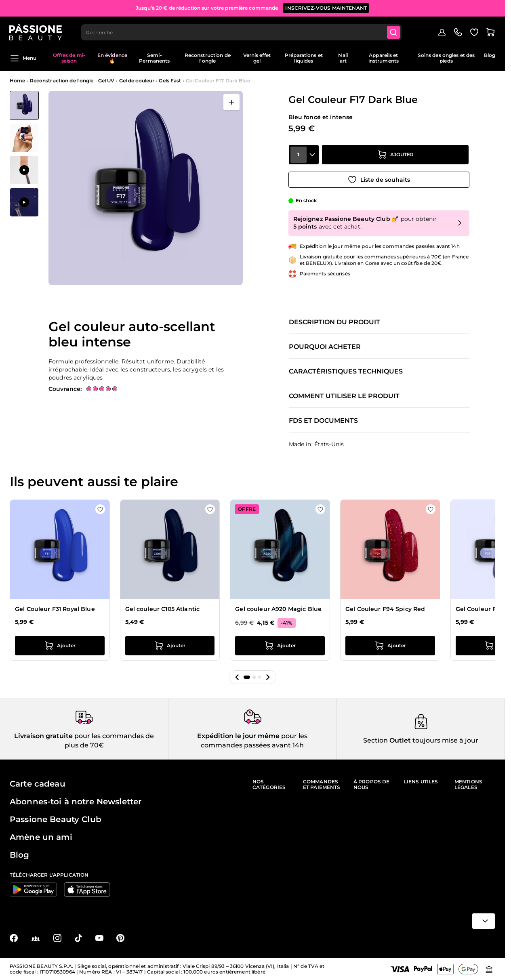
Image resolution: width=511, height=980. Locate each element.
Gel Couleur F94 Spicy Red (385, 609)
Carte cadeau (38, 784)
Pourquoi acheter (325, 347)
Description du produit (334, 322)
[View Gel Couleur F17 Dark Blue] (24, 105)
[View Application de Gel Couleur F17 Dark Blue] (24, 170)
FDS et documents (323, 421)
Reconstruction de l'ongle (208, 58)
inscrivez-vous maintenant (326, 8)
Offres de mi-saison (69, 58)
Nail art (343, 58)
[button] (237, 677)
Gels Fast (170, 81)
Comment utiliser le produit (344, 396)
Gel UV (106, 81)
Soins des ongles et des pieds (446, 58)
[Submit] (394, 31)
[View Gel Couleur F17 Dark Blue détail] (24, 138)
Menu (23, 58)
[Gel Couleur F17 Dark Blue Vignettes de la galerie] (24, 154)
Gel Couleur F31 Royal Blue (55, 609)
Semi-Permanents (154, 58)
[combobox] (242, 31)
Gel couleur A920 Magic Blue (278, 609)
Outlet (399, 740)
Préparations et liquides (304, 58)
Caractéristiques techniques (346, 371)
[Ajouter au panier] (395, 156)
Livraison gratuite (43, 736)
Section (375, 740)
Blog (490, 55)
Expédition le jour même (238, 736)
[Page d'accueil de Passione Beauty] (36, 31)
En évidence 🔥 (112, 58)
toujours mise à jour (445, 740)
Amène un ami (41, 837)
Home (17, 81)
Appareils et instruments (384, 58)
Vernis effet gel (257, 58)
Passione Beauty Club (56, 819)
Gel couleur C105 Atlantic (163, 609)
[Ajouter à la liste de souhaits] (379, 179)
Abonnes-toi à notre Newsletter (76, 802)
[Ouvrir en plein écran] (231, 102)
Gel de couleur (137, 81)
